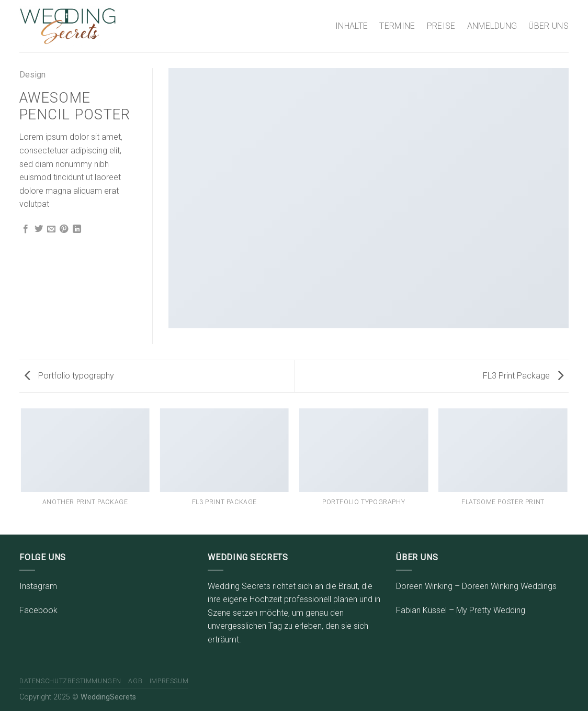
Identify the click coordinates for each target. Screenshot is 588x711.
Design (32, 75)
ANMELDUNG (492, 26)
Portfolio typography (69, 376)
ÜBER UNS (549, 26)
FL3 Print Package (523, 376)
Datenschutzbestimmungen (70, 681)
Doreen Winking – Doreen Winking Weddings (476, 586)
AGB (135, 681)
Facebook (38, 610)
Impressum (169, 681)
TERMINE (397, 26)
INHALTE (352, 26)
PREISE (441, 26)
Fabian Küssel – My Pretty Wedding (461, 610)
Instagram (38, 586)
